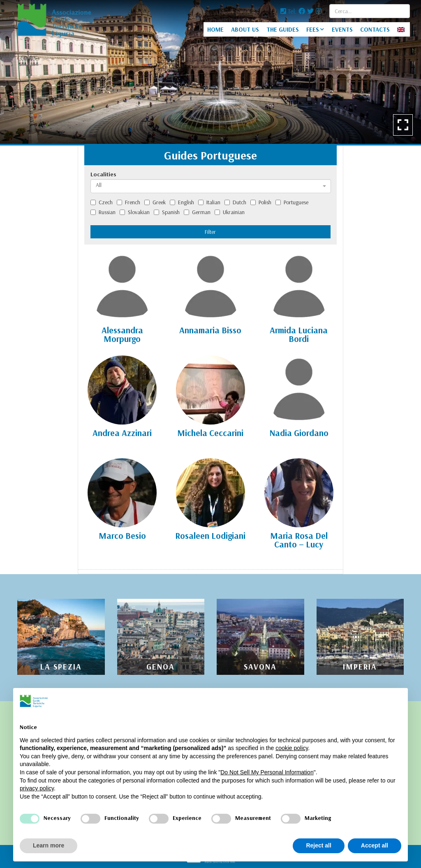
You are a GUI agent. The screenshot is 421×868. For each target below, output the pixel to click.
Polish (261, 202)
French (128, 202)
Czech (102, 202)
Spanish (167, 212)
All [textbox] (99, 185)
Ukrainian (230, 212)
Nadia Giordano (299, 433)
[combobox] (211, 186)
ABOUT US (245, 29)
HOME (215, 29)
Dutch (235, 202)
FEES (313, 29)
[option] (210, 72)
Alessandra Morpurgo (122, 334)
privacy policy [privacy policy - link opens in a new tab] (37, 788)
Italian (209, 202)
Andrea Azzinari (122, 433)
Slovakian (135, 212)
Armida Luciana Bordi (299, 334)
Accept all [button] (375, 845)
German (197, 212)
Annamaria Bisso (210, 330)
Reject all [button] (318, 845)
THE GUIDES (283, 29)
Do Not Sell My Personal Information (267, 772)
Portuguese (292, 202)
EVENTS (342, 29)
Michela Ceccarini (210, 433)
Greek (155, 202)
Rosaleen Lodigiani (210, 536)
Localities (103, 174)
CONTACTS (375, 29)
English (182, 202)
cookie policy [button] (292, 748)
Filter (210, 232)
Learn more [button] (49, 845)
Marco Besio (122, 536)
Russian (103, 212)
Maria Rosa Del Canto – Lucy (299, 540)
